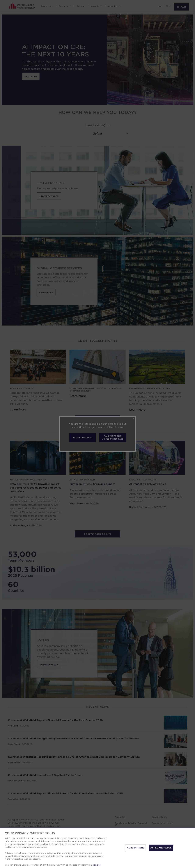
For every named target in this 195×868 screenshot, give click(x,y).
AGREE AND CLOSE (161, 848)
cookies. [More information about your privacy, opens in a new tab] (97, 865)
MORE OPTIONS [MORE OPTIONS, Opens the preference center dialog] (136, 848)
